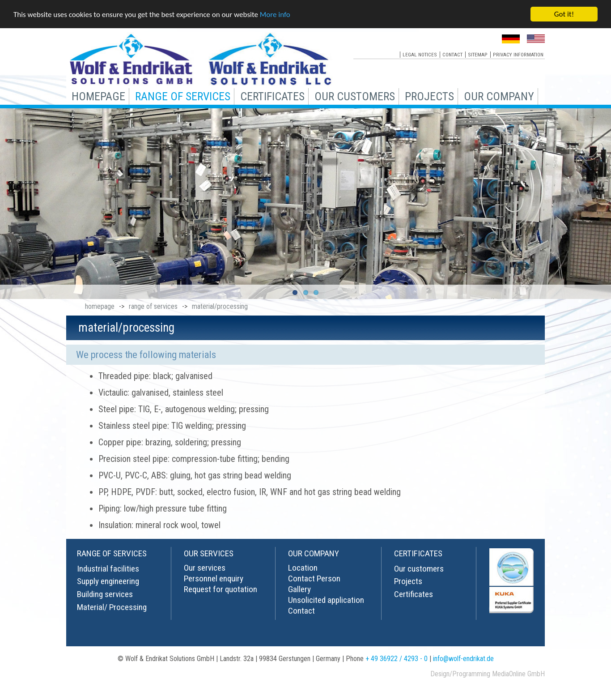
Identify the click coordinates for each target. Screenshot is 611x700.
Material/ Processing (112, 607)
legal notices (420, 54)
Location (303, 567)
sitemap (478, 54)
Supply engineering (108, 581)
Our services (205, 567)
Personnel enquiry (214, 578)
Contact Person (314, 578)
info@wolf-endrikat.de (463, 658)
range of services (183, 96)
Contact (301, 610)
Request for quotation (221, 589)
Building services (105, 594)
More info (275, 14)
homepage (98, 96)
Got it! (564, 14)
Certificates (414, 594)
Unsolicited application (326, 600)
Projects (408, 581)
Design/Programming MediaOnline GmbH (488, 673)
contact (452, 54)
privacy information (518, 54)
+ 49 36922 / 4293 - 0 (397, 658)
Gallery (299, 589)
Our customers (419, 568)
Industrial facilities (108, 568)
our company (499, 96)
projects (429, 96)
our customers (355, 96)
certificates (272, 96)
